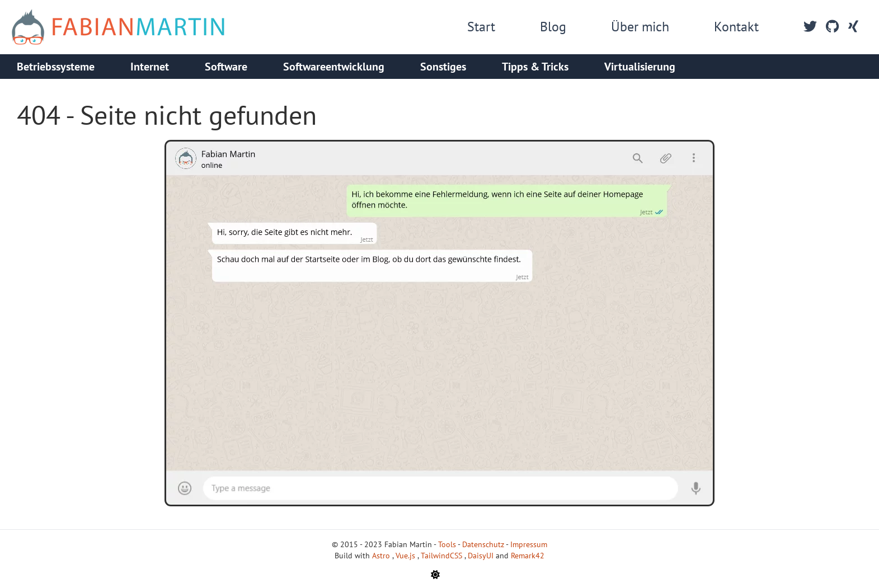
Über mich (640, 27)
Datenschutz (483, 544)
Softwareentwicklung (334, 67)
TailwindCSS (443, 556)
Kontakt (736, 27)
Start (481, 27)
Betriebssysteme (56, 67)
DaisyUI (482, 556)
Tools (447, 544)
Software (226, 67)
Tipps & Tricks (535, 67)
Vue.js (406, 556)
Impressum (529, 544)
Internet (150, 67)
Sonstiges (443, 67)
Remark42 (528, 556)
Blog (553, 27)
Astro (382, 556)
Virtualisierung (640, 67)
